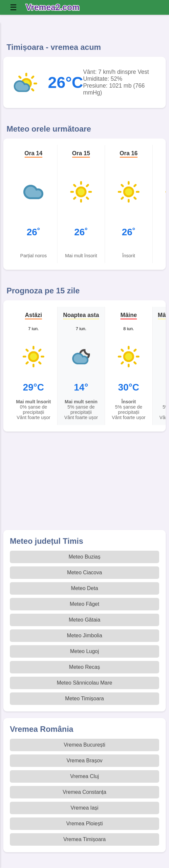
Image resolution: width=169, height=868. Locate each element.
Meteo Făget (85, 604)
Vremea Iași (84, 808)
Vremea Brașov (85, 761)
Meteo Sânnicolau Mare (84, 683)
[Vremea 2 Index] (54, 8)
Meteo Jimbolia (85, 635)
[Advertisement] (84, 484)
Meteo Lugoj (84, 651)
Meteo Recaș (84, 667)
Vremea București (84, 745)
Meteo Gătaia (84, 620)
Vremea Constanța (84, 792)
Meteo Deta (84, 588)
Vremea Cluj (84, 776)
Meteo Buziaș (84, 557)
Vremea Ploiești (84, 824)
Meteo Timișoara (84, 699)
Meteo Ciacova (84, 572)
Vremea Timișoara (84, 839)
